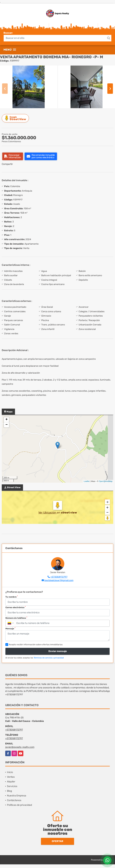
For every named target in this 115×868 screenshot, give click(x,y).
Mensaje (10, 628)
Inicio (10, 772)
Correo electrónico (16, 607)
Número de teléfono (16, 618)
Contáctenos (14, 800)
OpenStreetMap (106, 481)
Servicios (12, 786)
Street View (16, 118)
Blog (9, 791)
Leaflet (87, 481)
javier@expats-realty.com (20, 747)
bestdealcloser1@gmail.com (59, 580)
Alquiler (11, 782)
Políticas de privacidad (19, 805)
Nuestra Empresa (17, 796)
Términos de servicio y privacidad (49, 658)
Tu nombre (12, 597)
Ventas (11, 777)
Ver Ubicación (48, 513)
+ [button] (7, 420)
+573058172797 (59, 577)
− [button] (7, 425)
